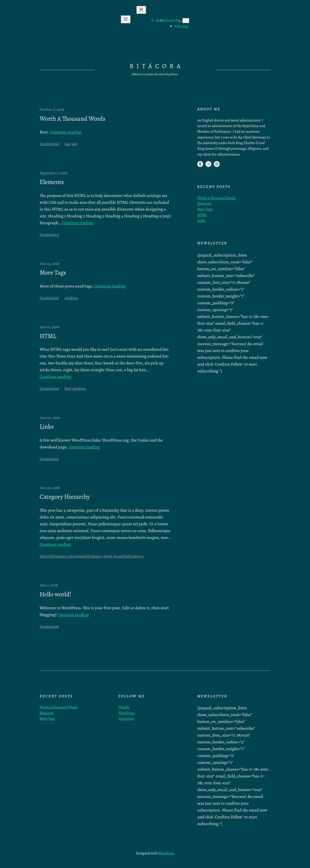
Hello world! (56, 594)
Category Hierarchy (65, 497)
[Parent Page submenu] (186, 21)
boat (67, 144)
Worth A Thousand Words (73, 119)
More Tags (53, 273)
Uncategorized (49, 144)
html (68, 388)
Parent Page (174, 20)
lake (75, 144)
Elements (52, 182)
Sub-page (182, 26)
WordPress (127, 713)
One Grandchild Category (85, 556)
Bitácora (156, 66)
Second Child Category (129, 556)
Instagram (126, 719)
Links (47, 427)
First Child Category (53, 556)
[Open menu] (126, 19)
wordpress (71, 298)
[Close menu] (141, 10)
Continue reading (66, 132)
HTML (48, 336)
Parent (108, 556)
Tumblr (124, 707)
